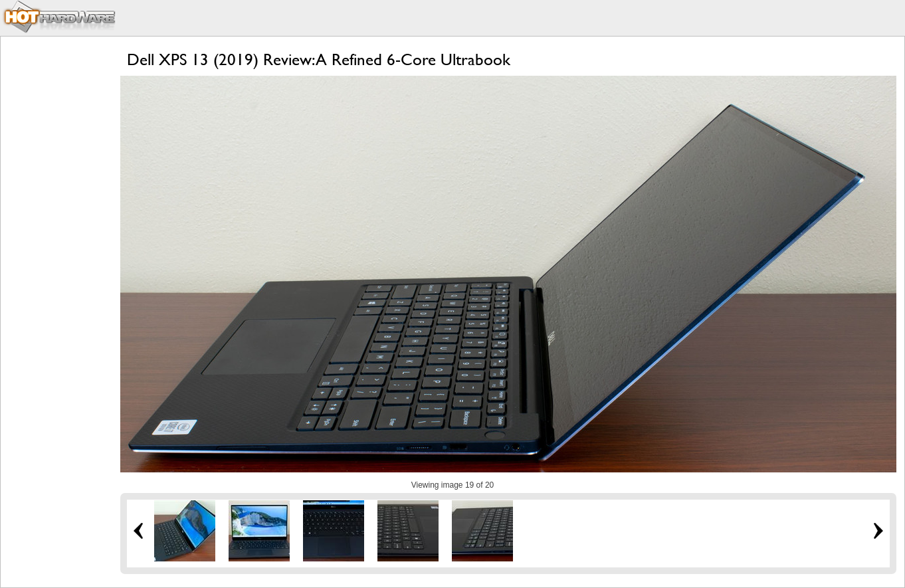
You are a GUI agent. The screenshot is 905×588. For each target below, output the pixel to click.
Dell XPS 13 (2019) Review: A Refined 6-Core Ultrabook (319, 59)
